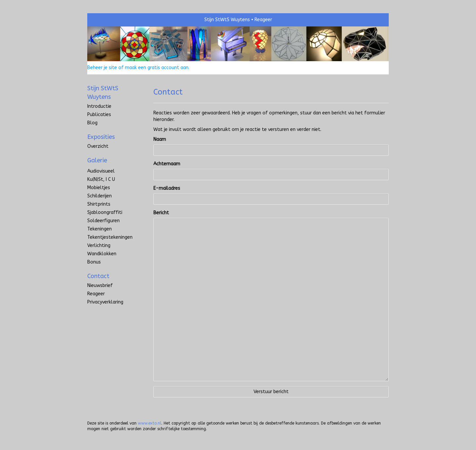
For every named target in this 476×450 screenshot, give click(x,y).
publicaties (99, 115)
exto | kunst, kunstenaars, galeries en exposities (106, 20)
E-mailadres (167, 188)
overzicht (98, 146)
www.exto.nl (150, 423)
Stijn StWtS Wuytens (227, 20)
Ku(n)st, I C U (101, 179)
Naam (160, 139)
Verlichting (99, 245)
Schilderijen (99, 196)
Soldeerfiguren (103, 221)
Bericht (161, 213)
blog (92, 123)
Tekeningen (99, 229)
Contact (98, 276)
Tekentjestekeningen (110, 237)
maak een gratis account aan (157, 68)
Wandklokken (102, 254)
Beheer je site (102, 68)
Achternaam (167, 164)
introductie (99, 106)
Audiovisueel (101, 171)
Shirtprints (99, 204)
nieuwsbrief (100, 286)
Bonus (94, 262)
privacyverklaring (105, 302)
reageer (96, 294)
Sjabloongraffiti (105, 212)
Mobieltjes (99, 188)
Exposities (101, 137)
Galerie (97, 160)
